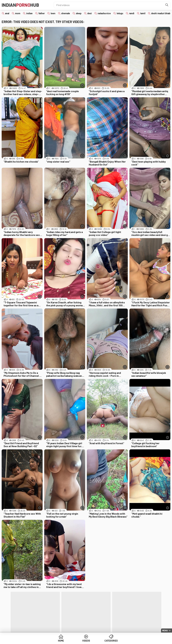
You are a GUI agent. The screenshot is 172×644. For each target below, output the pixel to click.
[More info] (40, 85)
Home (61, 641)
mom (18, 13)
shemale (66, 13)
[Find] (167, 5)
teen (53, 13)
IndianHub (20, 5)
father (42, 13)
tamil (143, 13)
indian (29, 13)
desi (90, 13)
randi (132, 13)
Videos (86, 641)
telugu (120, 13)
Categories (111, 641)
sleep (79, 13)
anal (7, 13)
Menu (165, 630)
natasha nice (104, 13)
